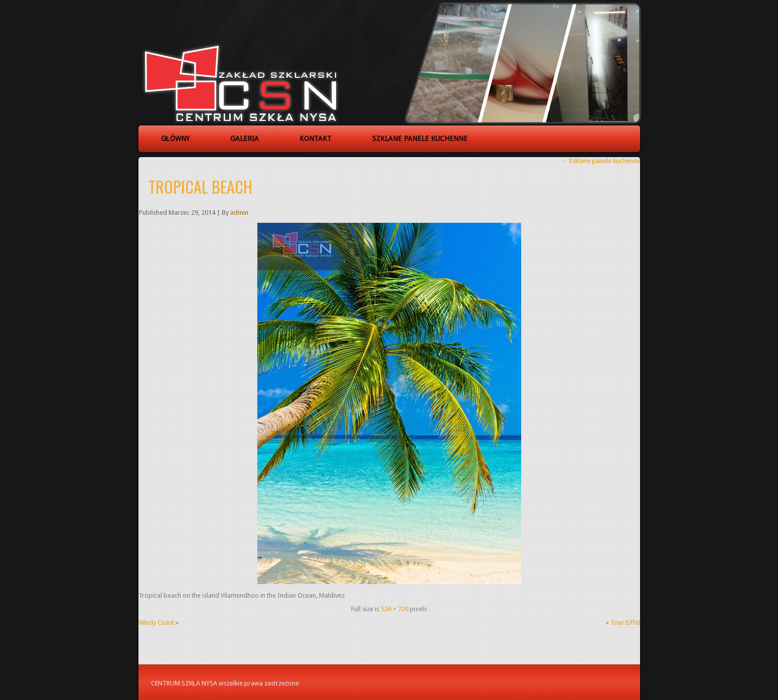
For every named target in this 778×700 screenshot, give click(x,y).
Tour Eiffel (625, 622)
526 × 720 (395, 609)
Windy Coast (156, 622)
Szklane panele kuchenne (420, 138)
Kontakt (316, 138)
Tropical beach (200, 186)
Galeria (245, 138)
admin (239, 213)
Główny (176, 138)
